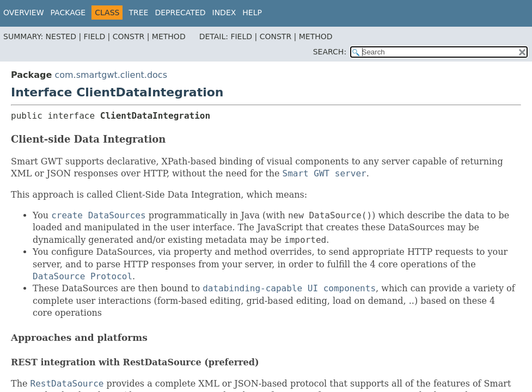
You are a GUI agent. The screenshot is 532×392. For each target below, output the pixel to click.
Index (224, 13)
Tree (138, 13)
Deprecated (180, 13)
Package (68, 13)
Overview (24, 13)
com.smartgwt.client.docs (111, 75)
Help (252, 13)
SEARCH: (330, 52)
